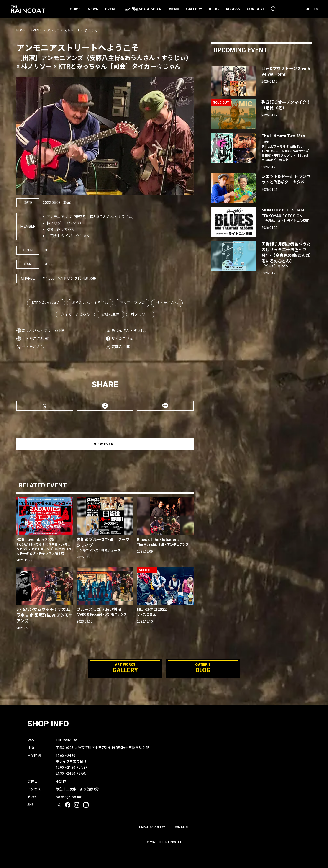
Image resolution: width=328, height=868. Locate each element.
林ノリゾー (140, 314)
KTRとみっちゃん (46, 303)
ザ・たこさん (167, 303)
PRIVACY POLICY (152, 827)
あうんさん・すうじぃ (90, 303)
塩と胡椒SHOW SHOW (143, 9)
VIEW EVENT (105, 444)
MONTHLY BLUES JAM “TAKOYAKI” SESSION (287, 215)
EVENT (111, 9)
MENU (174, 9)
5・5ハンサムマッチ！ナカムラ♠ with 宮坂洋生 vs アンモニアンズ (45, 615)
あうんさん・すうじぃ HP (43, 331)
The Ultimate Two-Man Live (287, 148)
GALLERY (194, 9)
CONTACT (256, 9)
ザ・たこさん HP (36, 339)
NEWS (93, 9)
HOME (75, 9)
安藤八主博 (110, 314)
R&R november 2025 (45, 546)
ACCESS (233, 9)
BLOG (214, 9)
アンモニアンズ (132, 303)
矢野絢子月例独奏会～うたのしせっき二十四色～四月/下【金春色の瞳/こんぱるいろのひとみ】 (287, 255)
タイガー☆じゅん (75, 314)
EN (316, 9)
